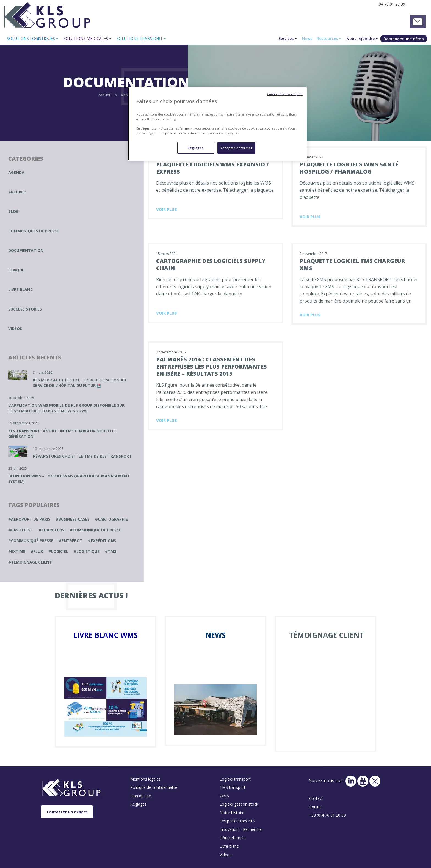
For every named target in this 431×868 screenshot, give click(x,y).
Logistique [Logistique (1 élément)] (88, 551)
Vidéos (15, 329)
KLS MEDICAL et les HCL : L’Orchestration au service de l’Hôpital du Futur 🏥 (80, 383)
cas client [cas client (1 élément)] (22, 530)
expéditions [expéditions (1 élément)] (103, 541)
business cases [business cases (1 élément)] (74, 519)
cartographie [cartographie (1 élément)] (113, 519)
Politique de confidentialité (154, 787)
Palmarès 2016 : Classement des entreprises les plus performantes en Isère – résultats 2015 (212, 366)
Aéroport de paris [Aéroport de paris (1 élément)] (31, 519)
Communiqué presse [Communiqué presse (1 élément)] (32, 541)
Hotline (315, 807)
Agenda (16, 172)
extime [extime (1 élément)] (18, 551)
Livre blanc (20, 289)
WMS (224, 796)
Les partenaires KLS (237, 821)
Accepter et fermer (236, 148)
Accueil (105, 95)
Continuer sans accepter (285, 94)
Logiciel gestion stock (239, 804)
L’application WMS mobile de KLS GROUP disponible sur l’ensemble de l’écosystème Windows (66, 408)
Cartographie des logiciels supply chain (211, 264)
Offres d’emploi (233, 838)
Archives (17, 192)
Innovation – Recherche (241, 829)
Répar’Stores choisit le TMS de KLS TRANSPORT (82, 456)
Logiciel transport (235, 779)
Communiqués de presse (34, 231)
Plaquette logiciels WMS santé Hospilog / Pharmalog (349, 168)
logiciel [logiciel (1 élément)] (60, 551)
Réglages (138, 804)
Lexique (16, 270)
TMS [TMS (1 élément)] (112, 551)
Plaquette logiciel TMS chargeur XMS (352, 264)
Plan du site (141, 796)
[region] (217, 124)
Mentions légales (145, 779)
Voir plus (167, 209)
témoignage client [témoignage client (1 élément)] (31, 562)
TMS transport (233, 787)
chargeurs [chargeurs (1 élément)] (53, 530)
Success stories (25, 309)
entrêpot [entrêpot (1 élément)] (72, 541)
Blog (13, 211)
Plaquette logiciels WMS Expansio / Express (212, 168)
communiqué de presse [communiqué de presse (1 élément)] (97, 530)
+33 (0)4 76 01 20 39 (327, 815)
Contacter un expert (67, 812)
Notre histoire (232, 813)
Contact (316, 798)
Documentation (26, 250)
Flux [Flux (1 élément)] (38, 551)
